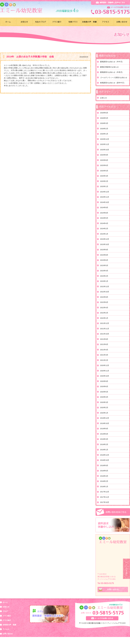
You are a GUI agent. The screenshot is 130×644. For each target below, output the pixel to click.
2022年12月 (105, 287)
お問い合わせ (8, 634)
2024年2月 (104, 229)
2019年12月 (105, 418)
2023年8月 (104, 255)
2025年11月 (105, 144)
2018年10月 (105, 460)
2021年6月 (104, 344)
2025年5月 (104, 171)
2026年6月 (104, 113)
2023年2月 (104, 276)
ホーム (5, 602)
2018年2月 (104, 481)
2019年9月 (104, 429)
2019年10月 (105, 423)
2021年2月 (104, 360)
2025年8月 (104, 160)
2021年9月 (104, 339)
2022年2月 (104, 313)
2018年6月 (104, 471)
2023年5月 (104, 265)
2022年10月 (105, 292)
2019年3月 (104, 439)
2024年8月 (104, 213)
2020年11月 (105, 371)
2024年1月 (104, 234)
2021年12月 (105, 323)
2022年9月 (104, 297)
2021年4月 (104, 350)
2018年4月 (104, 476)
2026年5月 (104, 118)
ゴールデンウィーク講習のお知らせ (114, 78)
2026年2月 (104, 129)
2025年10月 (105, 150)
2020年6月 (104, 386)
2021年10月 (105, 334)
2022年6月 (104, 302)
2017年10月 (105, 502)
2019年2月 (104, 444)
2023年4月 (104, 271)
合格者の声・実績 (9, 625)
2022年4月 (104, 308)
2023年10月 (105, 244)
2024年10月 (105, 202)
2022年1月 (104, 318)
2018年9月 (104, 465)
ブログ (5, 611)
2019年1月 (104, 450)
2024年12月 (105, 192)
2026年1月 (104, 134)
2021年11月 (105, 329)
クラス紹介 (7, 616)
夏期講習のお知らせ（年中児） (112, 62)
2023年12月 (105, 239)
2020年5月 (104, 392)
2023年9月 (104, 250)
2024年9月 (104, 207)
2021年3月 (104, 355)
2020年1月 (104, 413)
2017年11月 (105, 497)
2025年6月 (104, 165)
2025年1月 (104, 186)
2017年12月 (105, 492)
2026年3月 (104, 123)
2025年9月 (104, 155)
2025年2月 (104, 181)
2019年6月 (104, 434)
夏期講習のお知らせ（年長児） (112, 72)
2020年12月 (105, 365)
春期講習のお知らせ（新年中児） (113, 83)
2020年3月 (104, 402)
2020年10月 (105, 376)
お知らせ (103, 98)
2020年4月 (104, 397)
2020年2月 (104, 408)
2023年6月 (104, 260)
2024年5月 (104, 218)
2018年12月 (105, 455)
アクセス (6, 629)
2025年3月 (104, 176)
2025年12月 (105, 139)
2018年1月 (104, 487)
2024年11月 (105, 197)
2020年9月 (104, 381)
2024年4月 (104, 223)
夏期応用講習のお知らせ (109, 67)
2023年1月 (104, 281)
